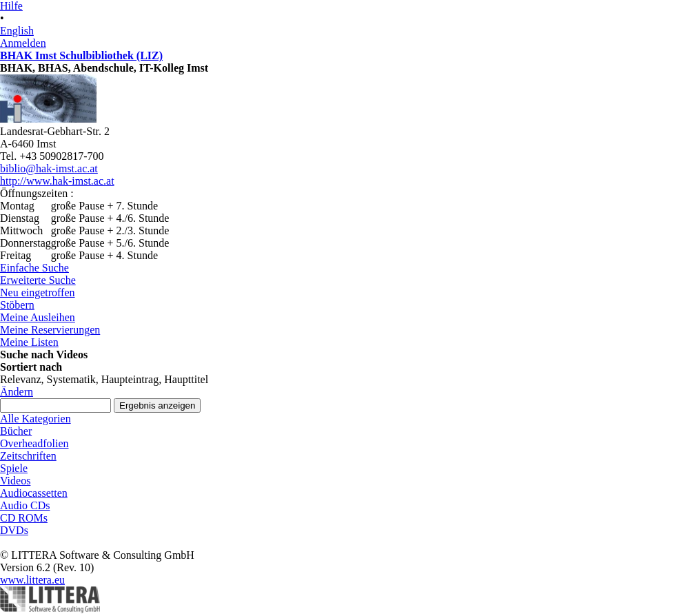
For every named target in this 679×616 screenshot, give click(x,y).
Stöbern (17, 305)
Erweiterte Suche (38, 280)
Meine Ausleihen (38, 317)
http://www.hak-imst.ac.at (57, 181)
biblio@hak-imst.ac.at (49, 168)
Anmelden (23, 43)
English (17, 31)
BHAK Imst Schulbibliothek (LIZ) (81, 55)
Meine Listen (29, 342)
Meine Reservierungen (50, 330)
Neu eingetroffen (38, 292)
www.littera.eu (32, 580)
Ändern (17, 392)
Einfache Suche (34, 268)
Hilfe (11, 6)
